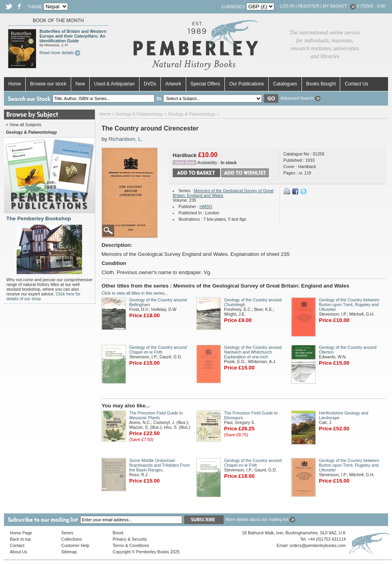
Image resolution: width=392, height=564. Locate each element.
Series (67, 533)
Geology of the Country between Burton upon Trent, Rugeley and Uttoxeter (349, 305)
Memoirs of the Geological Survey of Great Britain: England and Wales (223, 193)
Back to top (20, 539)
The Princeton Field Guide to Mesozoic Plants (156, 415)
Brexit (118, 533)
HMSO (206, 206)
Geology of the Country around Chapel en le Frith (158, 350)
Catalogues (285, 84)
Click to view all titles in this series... (135, 293)
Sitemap (69, 552)
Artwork (173, 84)
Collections (72, 539)
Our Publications (247, 84)
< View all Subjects (24, 125)
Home (15, 84)
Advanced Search (300, 98)
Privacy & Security (130, 539)
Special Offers (205, 84)
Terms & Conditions (131, 545)
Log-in (287, 6)
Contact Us (356, 84)
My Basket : (339, 6)
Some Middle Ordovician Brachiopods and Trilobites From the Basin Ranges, (159, 465)
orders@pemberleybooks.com (318, 545)
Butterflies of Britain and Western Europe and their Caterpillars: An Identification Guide (73, 36)
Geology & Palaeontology (139, 114)
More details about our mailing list (260, 519)
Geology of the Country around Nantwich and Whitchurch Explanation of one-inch (253, 352)
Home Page (21, 533)
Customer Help (75, 545)
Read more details (60, 53)
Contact (17, 545)
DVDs (150, 84)
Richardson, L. (126, 139)
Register (309, 6)
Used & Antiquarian (114, 84)
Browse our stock (48, 84)
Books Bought (321, 84)
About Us (19, 552)
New (80, 84)
